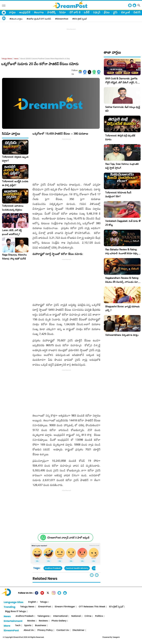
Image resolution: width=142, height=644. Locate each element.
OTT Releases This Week (92, 607)
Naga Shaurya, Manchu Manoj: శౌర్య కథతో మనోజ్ (14, 257)
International (60, 616)
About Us (29, 630)
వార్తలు (12, 12)
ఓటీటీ (87, 12)
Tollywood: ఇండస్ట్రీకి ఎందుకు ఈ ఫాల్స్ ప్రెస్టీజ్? (15, 183)
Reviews (43, 621)
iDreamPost (45, 607)
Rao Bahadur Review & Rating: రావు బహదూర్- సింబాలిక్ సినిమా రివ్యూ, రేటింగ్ (122, 253)
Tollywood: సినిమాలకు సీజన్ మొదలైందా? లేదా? (118, 194)
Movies (31, 621)
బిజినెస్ (137, 12)
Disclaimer (78, 630)
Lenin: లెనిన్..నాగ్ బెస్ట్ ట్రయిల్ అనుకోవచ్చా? (12, 232)
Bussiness (41, 626)
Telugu (44, 602)
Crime (88, 616)
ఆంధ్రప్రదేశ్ (25, 12)
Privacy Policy (45, 630)
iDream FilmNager (65, 607)
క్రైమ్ (115, 12)
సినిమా (63, 12)
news (16, 59)
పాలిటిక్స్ (51, 12)
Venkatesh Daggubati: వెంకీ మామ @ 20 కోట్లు (123, 223)
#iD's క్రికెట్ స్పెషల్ (80, 19)
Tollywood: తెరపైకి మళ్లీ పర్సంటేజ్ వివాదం (120, 137)
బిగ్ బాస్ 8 (75, 12)
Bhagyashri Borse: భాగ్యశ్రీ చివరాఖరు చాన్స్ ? (122, 308)
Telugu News (7, 59)
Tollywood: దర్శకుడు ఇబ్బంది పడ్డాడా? (15, 159)
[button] (97, 575)
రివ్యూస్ (97, 12)
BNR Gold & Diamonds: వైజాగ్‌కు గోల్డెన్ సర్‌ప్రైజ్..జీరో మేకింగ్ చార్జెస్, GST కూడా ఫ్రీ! (123, 82)
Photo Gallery (59, 621)
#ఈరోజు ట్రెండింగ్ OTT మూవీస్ (39, 19)
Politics (99, 616)
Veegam (116, 637)
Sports (28, 626)
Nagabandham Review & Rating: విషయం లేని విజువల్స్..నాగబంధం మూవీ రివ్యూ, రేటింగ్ (122, 282)
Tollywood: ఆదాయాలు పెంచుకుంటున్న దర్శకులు (13, 208)
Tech (18, 626)
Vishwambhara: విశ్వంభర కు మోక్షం (122, 335)
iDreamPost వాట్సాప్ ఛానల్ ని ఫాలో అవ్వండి (68, 538)
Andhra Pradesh (53, 568)
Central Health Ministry (77, 568)
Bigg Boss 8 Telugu (16, 611)
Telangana (43, 616)
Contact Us (63, 630)
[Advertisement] (71, 37)
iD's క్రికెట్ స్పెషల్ (116, 607)
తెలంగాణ (39, 12)
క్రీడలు (107, 12)
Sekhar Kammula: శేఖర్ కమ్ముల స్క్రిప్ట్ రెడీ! (123, 109)
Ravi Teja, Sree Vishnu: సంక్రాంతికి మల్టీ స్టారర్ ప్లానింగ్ (122, 166)
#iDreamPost (62, 19)
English (32, 602)
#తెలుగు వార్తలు (16, 19)
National (76, 616)
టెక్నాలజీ (126, 12)
